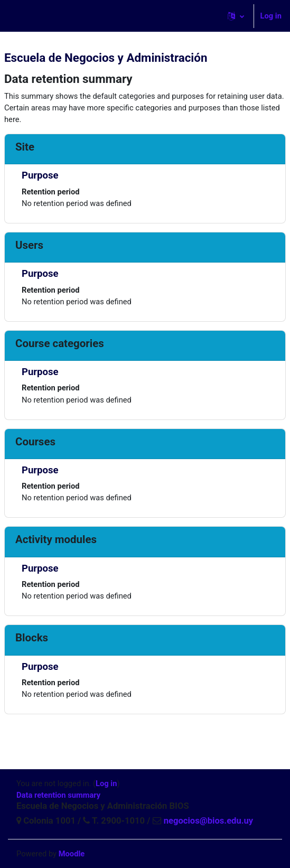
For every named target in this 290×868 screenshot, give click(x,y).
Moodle (72, 854)
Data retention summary (58, 795)
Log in (271, 16)
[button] (236, 16)
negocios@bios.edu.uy (208, 821)
